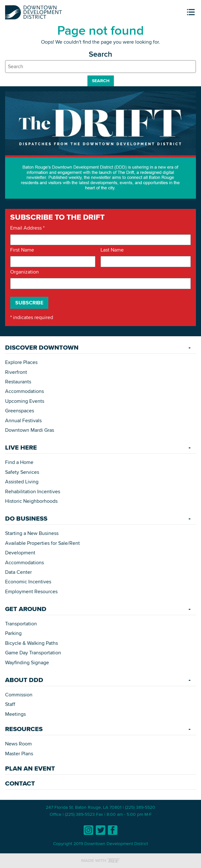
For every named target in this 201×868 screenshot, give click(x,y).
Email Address (27, 228)
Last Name (112, 250)
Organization (24, 272)
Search (101, 81)
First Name (22, 250)
